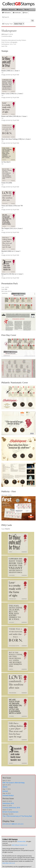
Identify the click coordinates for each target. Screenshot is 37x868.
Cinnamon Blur (22, 841)
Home (5, 9)
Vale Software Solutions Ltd (19, 845)
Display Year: (8, 24)
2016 (13, 824)
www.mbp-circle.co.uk (8, 863)
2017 (10, 824)
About (25, 13)
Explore (20, 9)
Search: (6, 17)
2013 (22, 824)
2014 (19, 824)
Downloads (17, 13)
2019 (4, 824)
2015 (16, 824)
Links (27, 9)
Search (12, 9)
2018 (7, 824)
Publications (7, 13)
